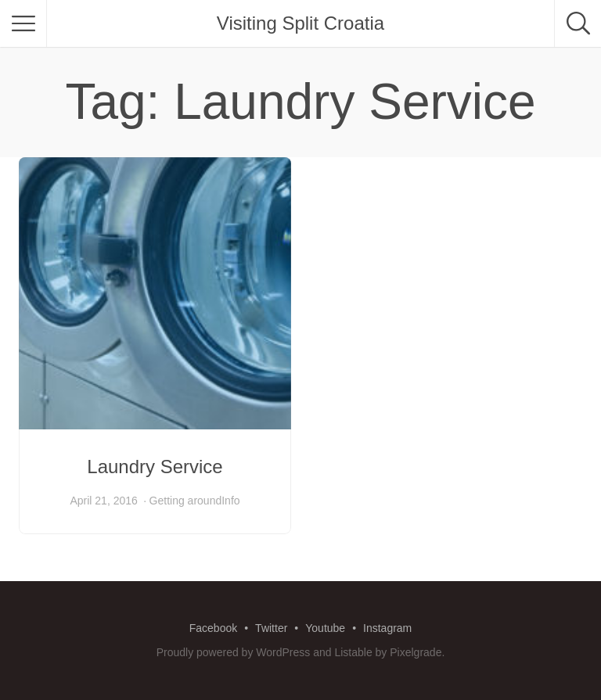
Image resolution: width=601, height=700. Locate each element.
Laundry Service (155, 467)
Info (230, 501)
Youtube (325, 628)
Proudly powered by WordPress (234, 652)
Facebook (213, 628)
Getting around (186, 501)
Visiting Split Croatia (300, 23)
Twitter (271, 628)
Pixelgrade (416, 652)
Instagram (387, 628)
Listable (353, 652)
